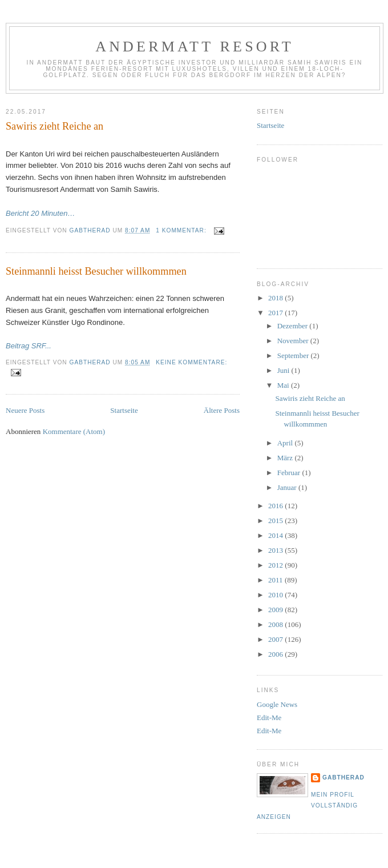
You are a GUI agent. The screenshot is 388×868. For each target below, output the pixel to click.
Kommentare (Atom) (74, 431)
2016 (276, 506)
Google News (277, 704)
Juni (284, 370)
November (294, 341)
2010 (276, 595)
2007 (276, 639)
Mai (284, 385)
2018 (276, 298)
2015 (276, 521)
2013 (276, 550)
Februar (290, 473)
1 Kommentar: (182, 230)
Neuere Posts (25, 410)
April (286, 443)
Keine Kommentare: (191, 362)
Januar (288, 487)
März (286, 458)
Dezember (294, 326)
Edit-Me (269, 718)
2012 (276, 565)
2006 (276, 654)
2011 (276, 580)
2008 (276, 624)
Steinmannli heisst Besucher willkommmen (96, 271)
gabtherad (343, 777)
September (294, 355)
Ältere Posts (222, 410)
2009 (276, 610)
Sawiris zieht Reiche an (54, 126)
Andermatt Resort (195, 47)
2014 (276, 535)
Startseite (124, 410)
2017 (276, 313)
